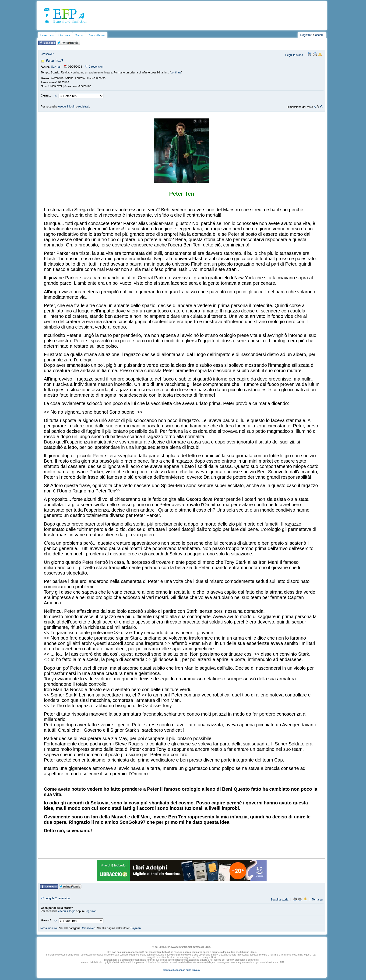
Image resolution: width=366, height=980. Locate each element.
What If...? (55, 61)
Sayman (56, 67)
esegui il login (67, 107)
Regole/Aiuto (96, 35)
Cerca (79, 35)
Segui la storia (294, 55)
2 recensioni (95, 67)
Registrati (306, 35)
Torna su (317, 900)
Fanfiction (47, 35)
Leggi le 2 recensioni (56, 898)
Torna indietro (48, 928)
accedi (319, 35)
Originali (64, 35)
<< (56, 96)
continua (176, 73)
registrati (84, 107)
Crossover (47, 54)
